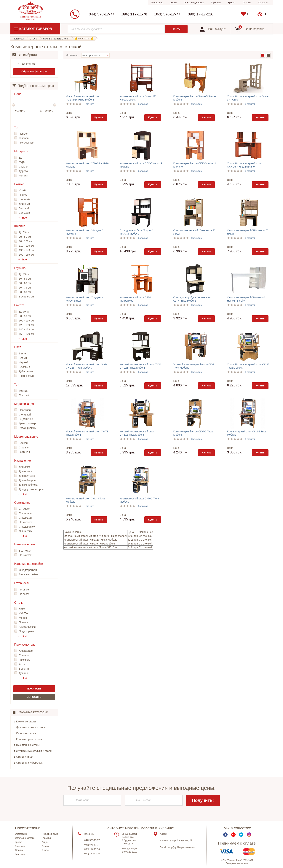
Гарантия (216, 3)
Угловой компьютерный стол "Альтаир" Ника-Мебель (83, 98)
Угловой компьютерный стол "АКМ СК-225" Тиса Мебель (87, 366)
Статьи (45, 850)
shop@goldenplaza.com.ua (181, 848)
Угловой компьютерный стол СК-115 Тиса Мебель (137, 433)
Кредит (232, 3)
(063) (167, 14)
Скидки (46, 846)
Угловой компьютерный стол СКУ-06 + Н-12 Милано (244, 165)
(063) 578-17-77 (92, 845)
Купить (99, 117)
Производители (50, 834)
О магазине (157, 3)
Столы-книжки (25, 757)
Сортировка (72, 55)
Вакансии (20, 846)
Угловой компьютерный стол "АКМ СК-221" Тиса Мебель (140, 366)
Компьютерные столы (29, 739)
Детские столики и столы (31, 727)
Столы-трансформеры (30, 763)
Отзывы (247, 3)
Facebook (225, 835)
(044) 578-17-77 (92, 840)
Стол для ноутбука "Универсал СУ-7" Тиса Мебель (192, 299)
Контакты (263, 3)
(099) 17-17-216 (200, 14)
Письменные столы (28, 745)
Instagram (249, 835)
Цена (69, 113)
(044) (101, 14)
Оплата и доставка (194, 3)
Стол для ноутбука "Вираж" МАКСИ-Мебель (136, 232)
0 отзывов (89, 104)
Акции (174, 3)
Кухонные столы (26, 722)
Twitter (241, 835)
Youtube (233, 835)
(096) (134, 14)
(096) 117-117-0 (92, 849)
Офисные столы (26, 733)
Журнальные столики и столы (34, 751)
